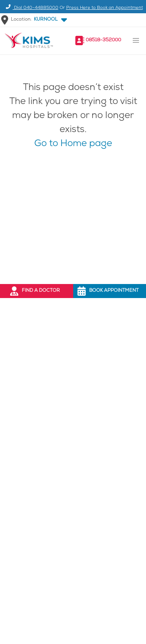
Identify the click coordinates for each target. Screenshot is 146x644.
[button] (49, 20)
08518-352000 (103, 40)
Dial (31, 8)
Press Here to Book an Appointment (105, 8)
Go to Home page (73, 144)
